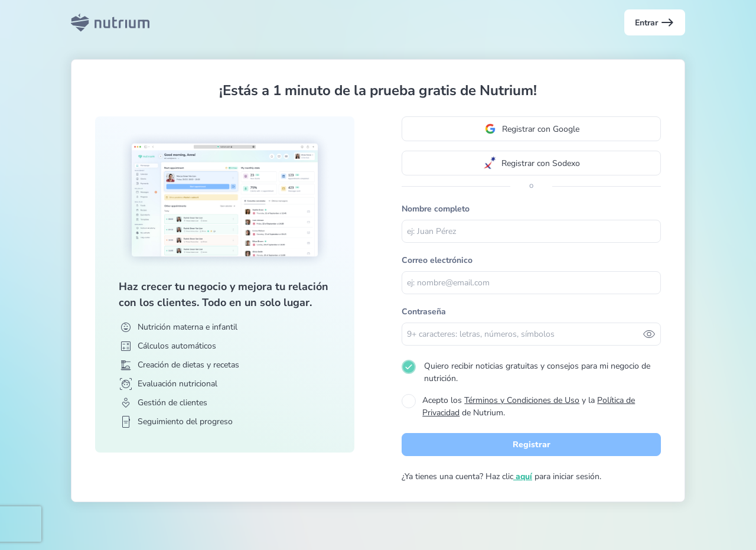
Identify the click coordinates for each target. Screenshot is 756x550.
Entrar (655, 22)
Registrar (532, 445)
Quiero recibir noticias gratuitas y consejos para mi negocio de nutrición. (537, 372)
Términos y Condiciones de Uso (522, 400)
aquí (523, 476)
